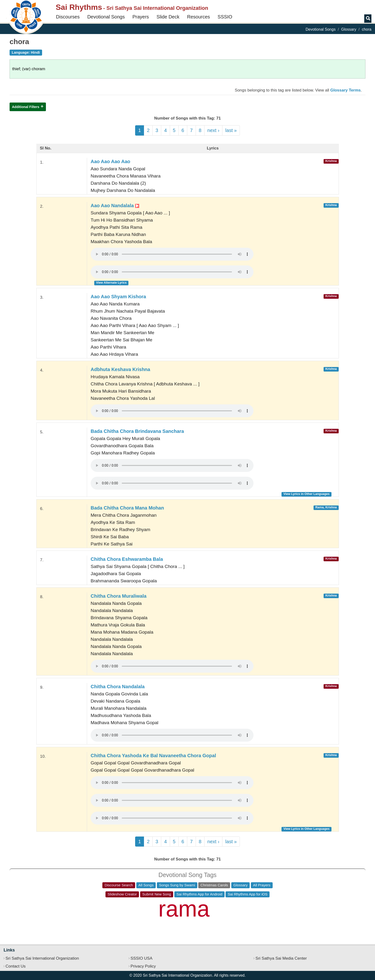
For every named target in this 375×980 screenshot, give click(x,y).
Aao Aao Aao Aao (110, 161)
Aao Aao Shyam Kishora (118, 297)
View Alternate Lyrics (111, 283)
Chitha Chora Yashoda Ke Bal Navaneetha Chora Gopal (153, 756)
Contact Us (16, 966)
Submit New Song (157, 894)
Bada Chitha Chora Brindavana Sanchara (137, 431)
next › (213, 130)
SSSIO (225, 17)
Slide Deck (168, 17)
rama (184, 909)
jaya (242, 905)
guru (236, 926)
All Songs (146, 885)
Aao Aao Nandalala (115, 206)
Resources (199, 17)
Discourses (68, 17)
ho (77, 921)
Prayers (141, 17)
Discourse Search (119, 885)
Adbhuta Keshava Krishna (120, 369)
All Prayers (262, 885)
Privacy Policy (143, 966)
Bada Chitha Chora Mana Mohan (127, 508)
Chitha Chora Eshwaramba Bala (127, 559)
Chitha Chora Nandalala (118, 687)
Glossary (349, 29)
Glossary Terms (345, 90)
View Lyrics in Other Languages (306, 494)
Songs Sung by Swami (177, 885)
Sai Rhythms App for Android (199, 894)
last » (231, 130)
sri (280, 917)
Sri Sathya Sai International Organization (42, 958)
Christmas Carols (214, 885)
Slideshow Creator (122, 894)
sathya (123, 907)
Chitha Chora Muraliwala (119, 596)
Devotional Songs (106, 17)
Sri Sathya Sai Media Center (281, 958)
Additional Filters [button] (26, 107)
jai (218, 917)
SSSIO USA (142, 958)
